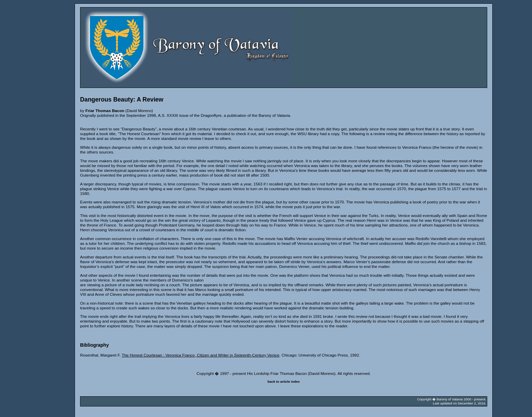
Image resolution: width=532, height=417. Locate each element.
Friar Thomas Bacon (105, 111)
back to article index (284, 382)
